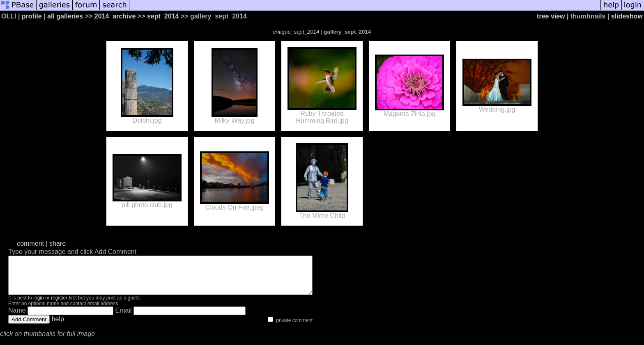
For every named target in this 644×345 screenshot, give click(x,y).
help (58, 326)
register (59, 305)
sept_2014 (163, 16)
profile (32, 16)
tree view (551, 16)
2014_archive (115, 16)
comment (30, 243)
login (38, 305)
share (57, 243)
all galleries (65, 16)
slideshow (627, 16)
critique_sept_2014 (296, 32)
